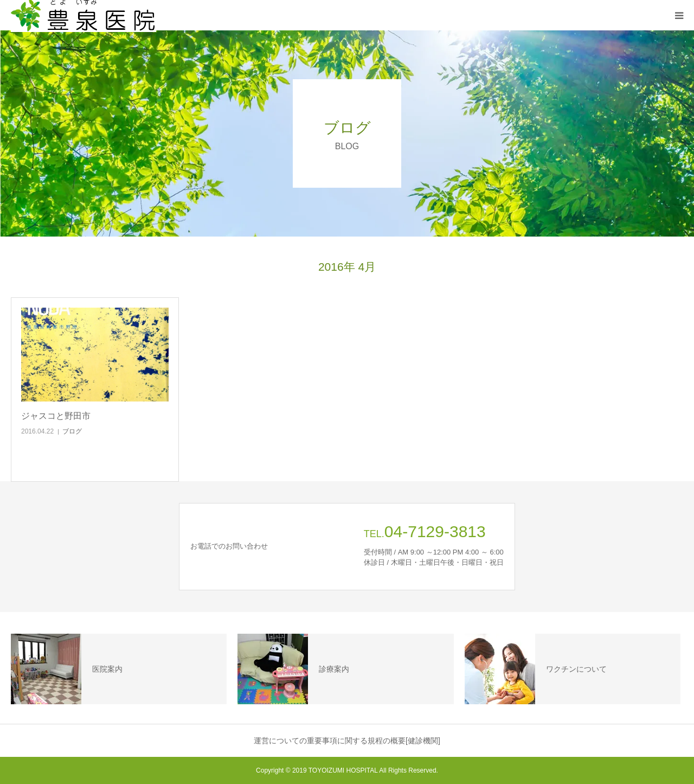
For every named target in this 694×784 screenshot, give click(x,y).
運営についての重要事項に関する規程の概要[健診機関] (347, 741)
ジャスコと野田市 (56, 416)
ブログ (72, 431)
